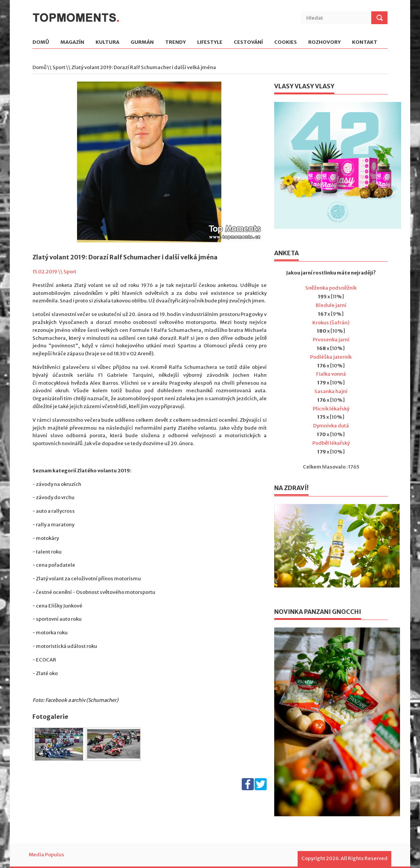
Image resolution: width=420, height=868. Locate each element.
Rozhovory (324, 42)
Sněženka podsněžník (331, 288)
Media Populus (46, 855)
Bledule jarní (331, 305)
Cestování (248, 42)
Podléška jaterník (331, 357)
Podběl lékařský (331, 443)
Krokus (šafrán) (331, 323)
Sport (59, 67)
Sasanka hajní (331, 391)
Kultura (107, 42)
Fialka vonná (331, 374)
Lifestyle (210, 42)
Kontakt (365, 42)
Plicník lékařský (331, 409)
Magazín (72, 42)
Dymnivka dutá (331, 426)
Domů (41, 42)
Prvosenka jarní (331, 340)
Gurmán (142, 42)
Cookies (286, 42)
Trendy (175, 42)
